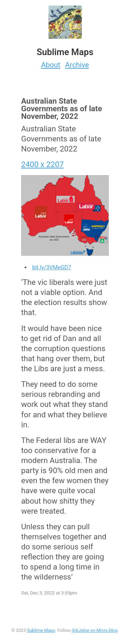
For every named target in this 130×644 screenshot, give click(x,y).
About (50, 65)
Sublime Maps (41, 630)
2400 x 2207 (42, 164)
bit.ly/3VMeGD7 (52, 267)
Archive (77, 65)
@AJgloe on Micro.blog (94, 630)
